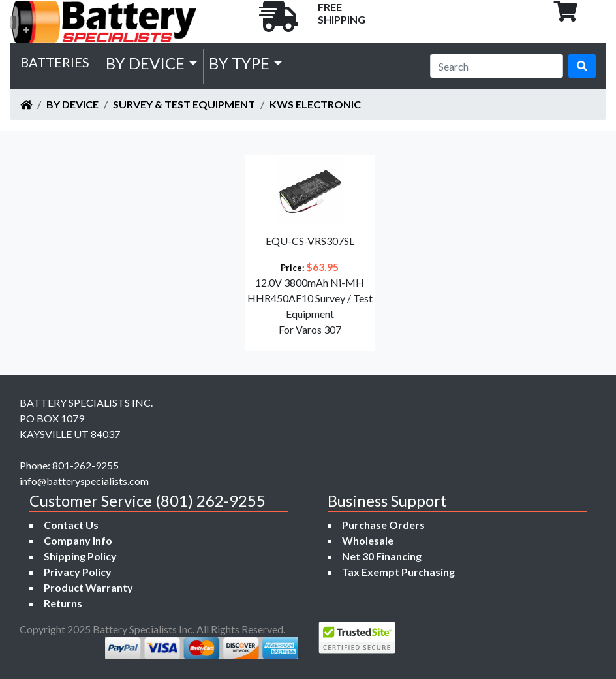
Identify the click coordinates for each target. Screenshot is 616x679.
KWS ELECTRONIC (315, 104)
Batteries (55, 62)
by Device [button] (145, 63)
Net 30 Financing (382, 556)
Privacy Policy (78, 572)
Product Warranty (88, 587)
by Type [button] (239, 63)
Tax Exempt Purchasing (398, 572)
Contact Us (71, 525)
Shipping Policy (80, 556)
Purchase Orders (383, 525)
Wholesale (368, 540)
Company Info (78, 540)
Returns (63, 603)
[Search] (497, 66)
